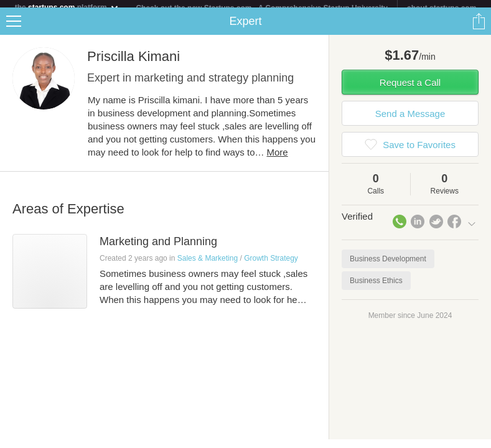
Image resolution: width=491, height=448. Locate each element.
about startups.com (442, 8)
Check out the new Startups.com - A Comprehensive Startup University (262, 8)
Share (479, 29)
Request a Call (410, 90)
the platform (67, 7)
